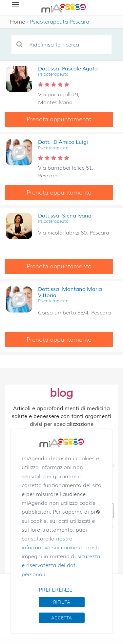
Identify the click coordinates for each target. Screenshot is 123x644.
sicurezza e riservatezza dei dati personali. (61, 565)
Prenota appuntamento (59, 119)
